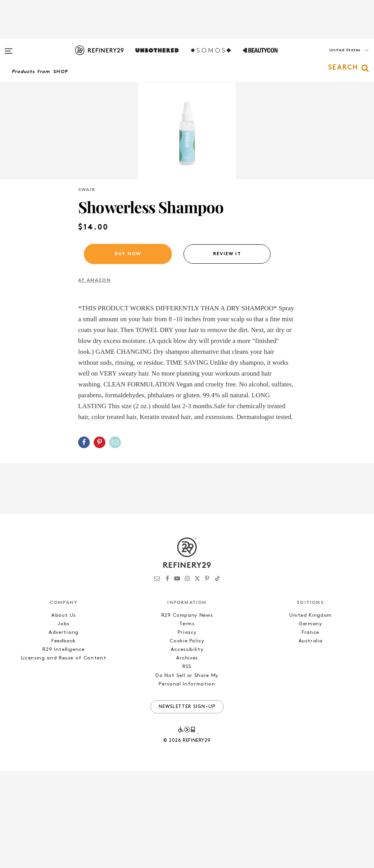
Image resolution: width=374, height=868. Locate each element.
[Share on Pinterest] (100, 539)
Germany (310, 721)
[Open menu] (9, 47)
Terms (187, 721)
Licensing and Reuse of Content (64, 755)
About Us (64, 712)
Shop (61, 72)
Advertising (64, 730)
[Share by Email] (115, 539)
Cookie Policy (187, 738)
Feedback (64, 738)
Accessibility (187, 747)
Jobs (64, 721)
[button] (335, 58)
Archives (187, 755)
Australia (311, 738)
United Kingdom (310, 712)
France (310, 730)
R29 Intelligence (63, 747)
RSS (187, 764)
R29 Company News (187, 712)
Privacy (187, 730)
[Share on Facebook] (84, 539)
